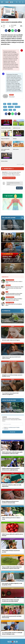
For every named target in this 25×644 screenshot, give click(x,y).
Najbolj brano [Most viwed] (5, 277)
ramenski (15, 104)
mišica (5, 107)
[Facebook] (23, 2)
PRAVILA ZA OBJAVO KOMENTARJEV (9, 178)
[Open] (2, 2)
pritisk (5, 110)
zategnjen (11, 107)
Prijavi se (19, 188)
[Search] (17, 2)
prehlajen (17, 107)
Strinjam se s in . (12, 428)
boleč (10, 110)
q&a (14, 110)
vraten (9, 104)
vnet (5, 104)
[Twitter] (9, 31)
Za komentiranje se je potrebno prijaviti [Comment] (15, 184)
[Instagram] (20, 2)
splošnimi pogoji (12, 427)
